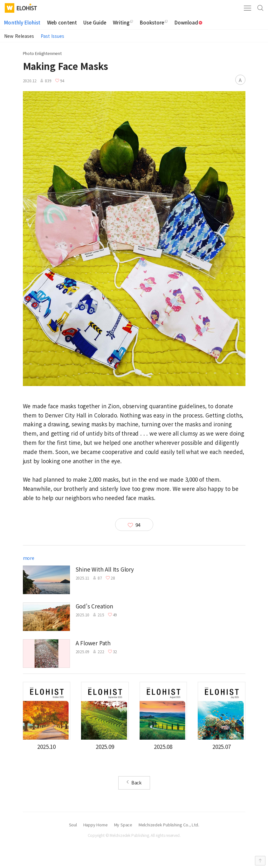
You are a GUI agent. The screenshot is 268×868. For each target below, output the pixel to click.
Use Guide (95, 22)
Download (189, 22)
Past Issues (53, 36)
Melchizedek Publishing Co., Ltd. (169, 825)
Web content (62, 22)
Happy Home (96, 825)
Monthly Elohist (22, 22)
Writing (121, 22)
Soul (73, 825)
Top (260, 861)
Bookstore (152, 22)
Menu (247, 8)
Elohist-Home (27, 7)
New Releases (19, 36)
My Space (123, 825)
